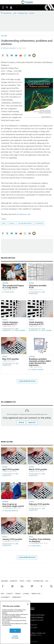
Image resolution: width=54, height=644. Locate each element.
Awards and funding (37, 615)
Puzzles (32, 13)
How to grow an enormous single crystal (13, 505)
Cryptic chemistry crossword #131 (10, 323)
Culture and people (25, 223)
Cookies (26, 594)
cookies (39, 635)
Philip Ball (10, 292)
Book (31, 537)
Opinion (5, 283)
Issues (29, 581)
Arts (4, 223)
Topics (22, 581)
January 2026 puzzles (12, 539)
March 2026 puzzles (38, 469)
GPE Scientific (37, 293)
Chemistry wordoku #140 (38, 287)
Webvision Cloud (32, 642)
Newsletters (7, 13)
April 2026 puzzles (11, 469)
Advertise (14, 581)
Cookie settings (15, 637)
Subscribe (4, 581)
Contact (10, 594)
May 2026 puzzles (11, 359)
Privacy (18, 594)
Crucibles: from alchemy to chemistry (40, 540)
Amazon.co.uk (24, 214)
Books (12, 223)
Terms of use (36, 594)
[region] (15, 623)
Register (32, 423)
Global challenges (37, 617)
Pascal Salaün (9, 48)
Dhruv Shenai (37, 370)
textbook (39, 223)
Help (3, 594)
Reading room (23, 13)
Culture (4, 36)
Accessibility (5, 597)
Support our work (37, 620)
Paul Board (20, 330)
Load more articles (27, 381)
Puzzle (31, 283)
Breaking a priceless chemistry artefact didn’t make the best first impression (40, 362)
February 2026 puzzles (39, 504)
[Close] (28, 604)
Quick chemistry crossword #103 (36, 323)
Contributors (38, 581)
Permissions (16, 597)
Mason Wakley (12, 511)
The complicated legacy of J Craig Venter (13, 287)
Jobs (15, 13)
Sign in (21, 423)
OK (15, 631)
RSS (47, 581)
